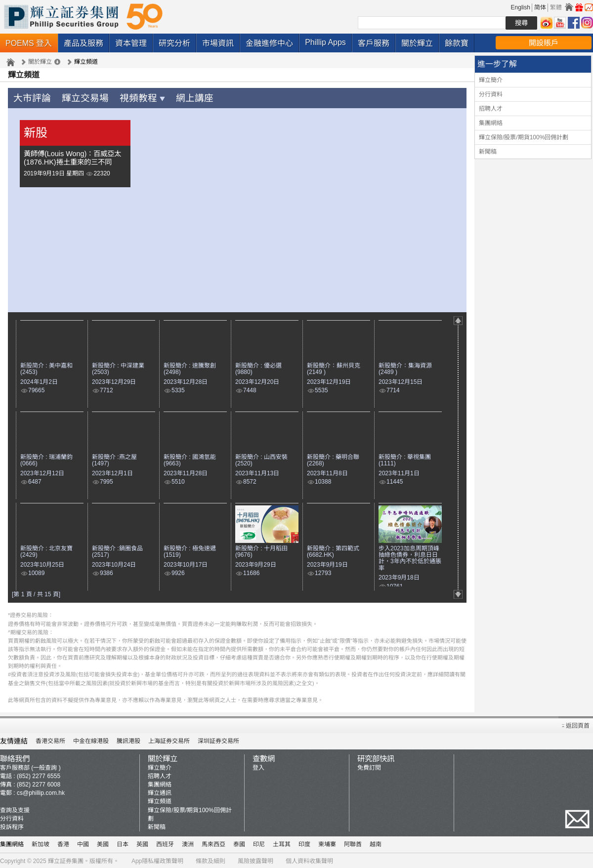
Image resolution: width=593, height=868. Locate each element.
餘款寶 (457, 43)
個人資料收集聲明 (309, 860)
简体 (540, 7)
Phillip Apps (325, 42)
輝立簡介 (491, 80)
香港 (63, 843)
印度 (304, 843)
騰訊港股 (128, 740)
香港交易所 (50, 740)
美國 (103, 843)
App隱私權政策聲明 (157, 860)
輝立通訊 (160, 791)
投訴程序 (12, 826)
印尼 (259, 843)
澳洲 (188, 843)
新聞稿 (488, 152)
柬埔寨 (327, 843)
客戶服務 (374, 43)
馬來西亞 (213, 843)
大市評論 (29, 98)
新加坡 (41, 843)
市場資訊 (218, 43)
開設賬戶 (544, 43)
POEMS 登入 (29, 43)
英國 (142, 843)
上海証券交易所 (169, 740)
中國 (83, 843)
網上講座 (172, 98)
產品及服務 (84, 43)
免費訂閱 (369, 766)
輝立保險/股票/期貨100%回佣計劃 (524, 137)
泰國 (239, 843)
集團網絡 (491, 123)
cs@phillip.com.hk (41, 791)
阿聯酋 (353, 843)
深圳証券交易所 (218, 740)
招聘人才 (491, 109)
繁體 (556, 7)
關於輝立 (417, 43)
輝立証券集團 (66, 860)
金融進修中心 (269, 43)
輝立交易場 (76, 98)
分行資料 (491, 94)
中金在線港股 (91, 740)
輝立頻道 (160, 800)
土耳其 (282, 843)
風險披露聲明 (255, 860)
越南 (376, 843)
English (521, 7)
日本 (123, 843)
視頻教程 (126, 98)
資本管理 (131, 43)
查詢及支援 (15, 809)
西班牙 (165, 843)
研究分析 (174, 43)
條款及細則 (211, 860)
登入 (258, 766)
